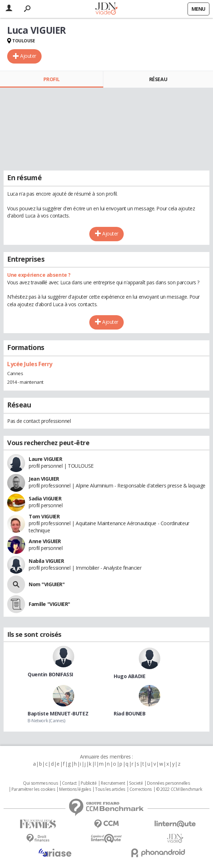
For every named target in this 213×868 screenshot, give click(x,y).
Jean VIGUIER (44, 479)
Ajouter (28, 56)
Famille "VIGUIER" (49, 604)
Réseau (158, 79)
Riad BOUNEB (129, 713)
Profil (51, 79)
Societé (136, 783)
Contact (69, 783)
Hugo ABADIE (129, 676)
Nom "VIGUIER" (47, 584)
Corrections (141, 789)
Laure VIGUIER (46, 459)
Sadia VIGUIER (45, 498)
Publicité (89, 783)
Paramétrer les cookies (33, 789)
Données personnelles (169, 783)
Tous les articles (110, 789)
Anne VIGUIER (45, 541)
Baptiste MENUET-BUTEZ (58, 713)
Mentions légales (75, 789)
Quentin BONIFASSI (50, 674)
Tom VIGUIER (44, 516)
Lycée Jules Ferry (30, 364)
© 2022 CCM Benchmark (179, 789)
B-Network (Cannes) (46, 721)
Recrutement (113, 783)
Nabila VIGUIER (46, 561)
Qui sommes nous (40, 783)
